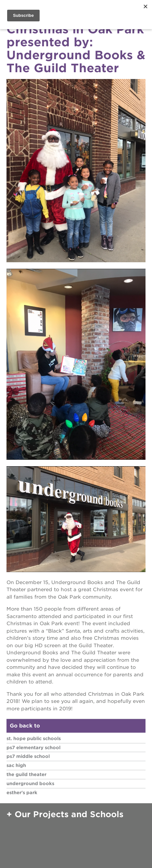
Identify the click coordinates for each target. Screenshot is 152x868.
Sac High (16, 765)
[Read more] (76, 172)
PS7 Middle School (28, 756)
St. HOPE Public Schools (34, 738)
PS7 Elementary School (33, 748)
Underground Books (30, 783)
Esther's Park (22, 793)
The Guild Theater (26, 774)
